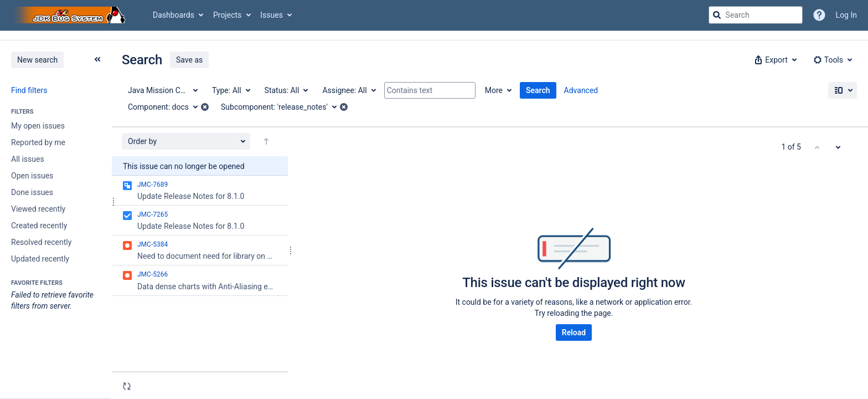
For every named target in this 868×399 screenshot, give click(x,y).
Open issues (32, 176)
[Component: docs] (167, 107)
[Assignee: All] (348, 90)
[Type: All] (231, 90)
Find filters (29, 90)
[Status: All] (286, 90)
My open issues (38, 126)
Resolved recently (41, 242)
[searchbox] (756, 15)
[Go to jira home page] (71, 15)
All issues (28, 159)
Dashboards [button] (174, 15)
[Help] (819, 15)
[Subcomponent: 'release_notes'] (283, 107)
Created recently (39, 226)
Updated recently (40, 259)
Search (538, 90)
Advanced (581, 90)
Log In (846, 15)
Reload (574, 332)
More (494, 90)
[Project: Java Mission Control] (162, 90)
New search (37, 60)
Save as (189, 60)
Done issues (32, 192)
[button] (774, 60)
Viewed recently (38, 209)
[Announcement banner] (434, 36)
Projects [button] (227, 15)
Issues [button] (272, 15)
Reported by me (38, 142)
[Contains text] (430, 90)
